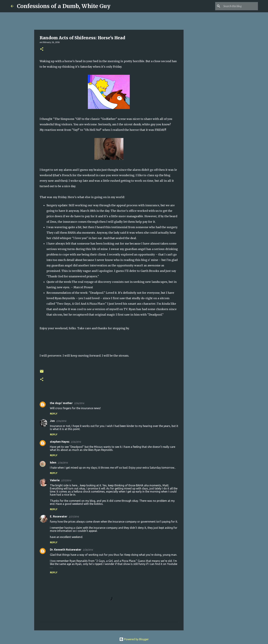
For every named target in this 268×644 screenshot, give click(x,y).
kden (53, 462)
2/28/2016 (88, 550)
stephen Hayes (60, 442)
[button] (42, 49)
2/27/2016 (66, 480)
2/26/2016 (79, 403)
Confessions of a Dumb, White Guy (64, 6)
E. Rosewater (59, 516)
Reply (54, 414)
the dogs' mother (61, 403)
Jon (52, 421)
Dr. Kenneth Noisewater (66, 550)
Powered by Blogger (134, 639)
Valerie (55, 480)
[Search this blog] (240, 6)
